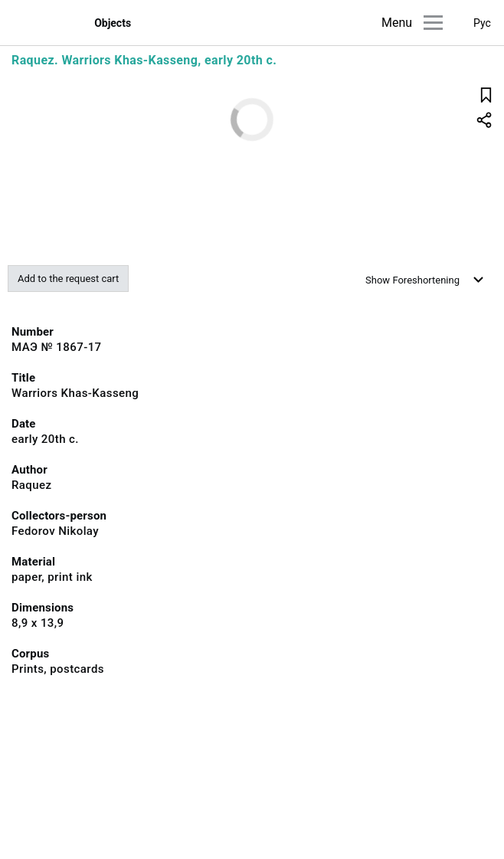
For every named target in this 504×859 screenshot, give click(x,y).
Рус (482, 23)
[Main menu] (433, 23)
